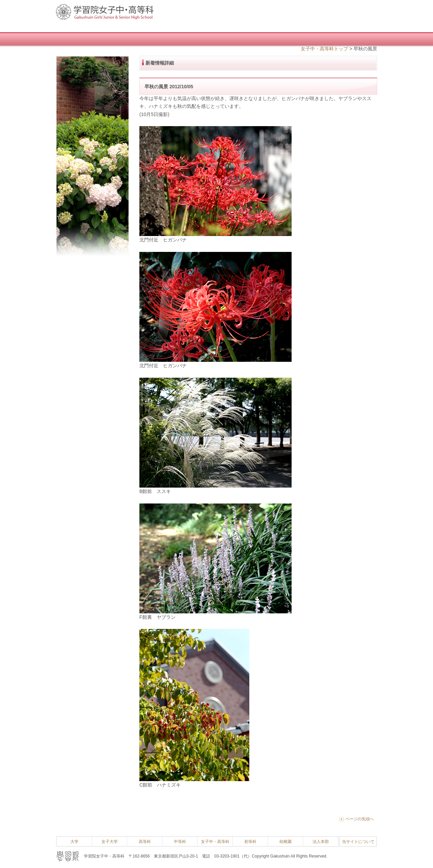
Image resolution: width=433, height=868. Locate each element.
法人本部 (321, 842)
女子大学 (110, 842)
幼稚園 (286, 842)
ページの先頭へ (360, 819)
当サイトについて (358, 842)
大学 (74, 842)
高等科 (145, 842)
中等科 (180, 842)
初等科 (250, 842)
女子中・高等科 (215, 842)
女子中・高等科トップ (324, 49)
